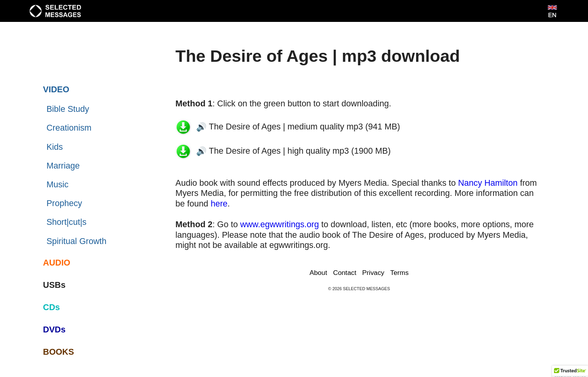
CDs (51, 307)
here (219, 204)
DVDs (54, 329)
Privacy (373, 273)
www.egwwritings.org (280, 224)
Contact (345, 273)
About (318, 273)
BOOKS (58, 352)
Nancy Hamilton (488, 183)
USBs (54, 285)
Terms (399, 273)
